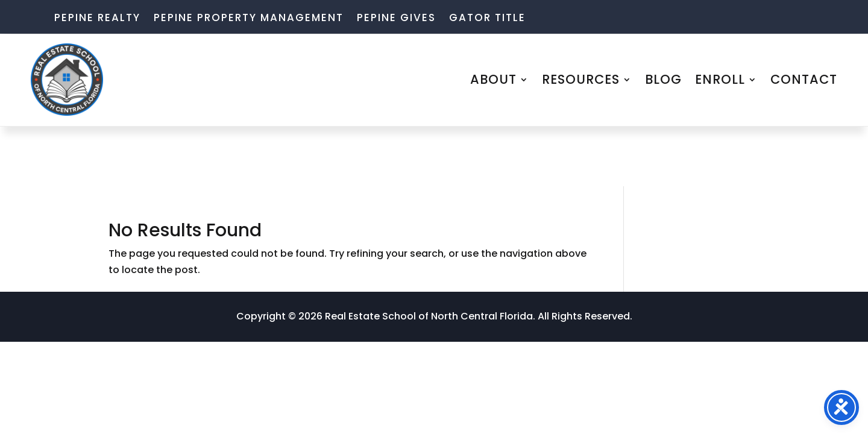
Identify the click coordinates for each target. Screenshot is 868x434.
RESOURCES (581, 79)
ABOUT (493, 79)
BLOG (663, 79)
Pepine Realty (97, 19)
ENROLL (720, 79)
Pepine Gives (396, 19)
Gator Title (487, 19)
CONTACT (804, 79)
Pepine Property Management (249, 19)
